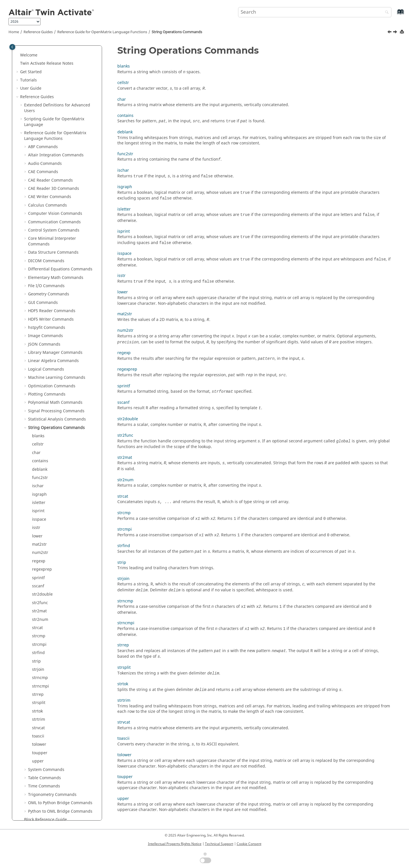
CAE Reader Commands (50, 129)
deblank (40, 418)
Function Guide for (55, 776)
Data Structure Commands (53, 201)
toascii (38, 685)
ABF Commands (43, 95)
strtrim (39, 668)
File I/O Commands (46, 235)
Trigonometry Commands (52, 743)
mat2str (39, 493)
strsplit (39, 651)
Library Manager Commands (55, 301)
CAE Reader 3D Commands (54, 137)
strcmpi (39, 593)
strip (36, 610)
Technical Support (219, 844)
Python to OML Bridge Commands (60, 760)
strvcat (38, 677)
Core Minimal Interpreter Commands (52, 190)
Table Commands (44, 727)
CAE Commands (43, 120)
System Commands (46, 718)
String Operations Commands (177, 32)
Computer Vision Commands (55, 162)
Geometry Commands (49, 243)
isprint (38, 460)
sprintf (38, 527)
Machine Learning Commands (57, 326)
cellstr (38, 393)
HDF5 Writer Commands (51, 268)
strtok (37, 660)
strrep (38, 643)
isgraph (39, 443)
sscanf (38, 535)
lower (37, 485)
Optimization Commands (52, 335)
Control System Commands (54, 179)
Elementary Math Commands (56, 226)
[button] (18, 46)
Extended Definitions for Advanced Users (57, 57)
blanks (38, 385)
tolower (39, 693)
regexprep (42, 518)
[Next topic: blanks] (396, 33)
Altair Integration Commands (56, 104)
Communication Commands (54, 171)
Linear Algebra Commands (53, 309)
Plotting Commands (47, 343)
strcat (37, 576)
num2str (40, 501)
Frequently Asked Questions (47, 810)
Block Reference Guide (45, 768)
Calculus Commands (47, 154)
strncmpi (41, 635)
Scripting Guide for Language (54, 71)
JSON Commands (44, 293)
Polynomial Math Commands (55, 351)
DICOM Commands (46, 210)
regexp (39, 510)
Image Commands (45, 284)
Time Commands (44, 735)
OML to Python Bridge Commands (60, 752)
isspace (39, 468)
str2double (42, 543)
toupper (40, 702)
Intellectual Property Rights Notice (175, 844)
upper (38, 710)
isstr (36, 476)
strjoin (38, 618)
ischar (38, 435)
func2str (40, 426)
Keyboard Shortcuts (43, 793)
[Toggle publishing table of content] (12, 47)
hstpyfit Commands (47, 276)
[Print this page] (402, 32)
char (36, 401)
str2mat (39, 560)
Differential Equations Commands (60, 218)
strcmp (39, 585)
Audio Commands (45, 112)
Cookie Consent (249, 844)
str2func (40, 551)
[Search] (385, 13)
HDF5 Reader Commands (52, 259)
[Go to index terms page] (394, 15)
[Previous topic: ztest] (390, 33)
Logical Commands (46, 318)
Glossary (32, 802)
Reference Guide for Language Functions (102, 32)
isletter (39, 451)
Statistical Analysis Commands (57, 368)
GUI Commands (43, 251)
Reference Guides (38, 32)
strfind (38, 601)
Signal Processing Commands (56, 360)
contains (40, 410)
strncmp (40, 626)
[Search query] (315, 12)
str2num (40, 568)
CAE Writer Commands (50, 145)
